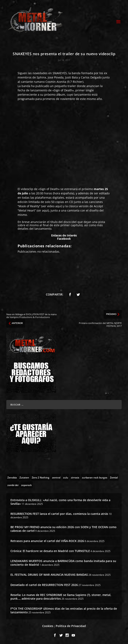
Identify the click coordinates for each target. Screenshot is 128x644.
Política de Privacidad (71, 626)
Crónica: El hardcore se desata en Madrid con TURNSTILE (50, 551)
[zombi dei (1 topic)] (13, 485)
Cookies (48, 626)
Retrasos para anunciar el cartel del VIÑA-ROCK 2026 (47, 541)
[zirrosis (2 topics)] (75, 477)
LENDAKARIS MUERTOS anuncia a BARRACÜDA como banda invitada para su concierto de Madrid (63, 563)
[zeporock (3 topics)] (26, 485)
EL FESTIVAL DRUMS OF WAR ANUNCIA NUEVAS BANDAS (49, 575)
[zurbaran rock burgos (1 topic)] (95, 477)
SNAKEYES (60, 73)
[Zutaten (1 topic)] (24, 477)
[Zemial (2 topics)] (114, 477)
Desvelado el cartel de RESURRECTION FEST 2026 (44, 585)
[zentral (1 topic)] (56, 477)
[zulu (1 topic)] (66, 477)
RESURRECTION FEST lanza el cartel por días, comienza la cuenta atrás (59, 514)
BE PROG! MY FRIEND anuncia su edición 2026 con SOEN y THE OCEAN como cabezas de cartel (63, 529)
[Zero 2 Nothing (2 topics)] (41, 477)
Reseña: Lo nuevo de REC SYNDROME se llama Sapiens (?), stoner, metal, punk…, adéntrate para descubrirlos (61, 597)
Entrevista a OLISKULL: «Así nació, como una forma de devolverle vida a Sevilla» (60, 502)
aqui (58, 206)
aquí (45, 210)
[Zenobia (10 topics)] (12, 477)
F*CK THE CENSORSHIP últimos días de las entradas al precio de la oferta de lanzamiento (64, 610)
